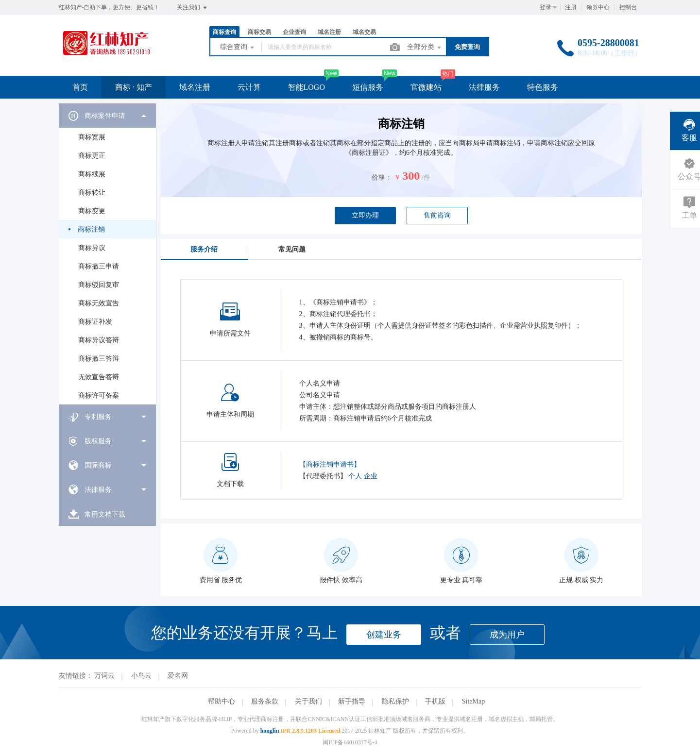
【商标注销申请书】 (330, 464)
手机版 (435, 701)
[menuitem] (107, 254)
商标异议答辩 (99, 340)
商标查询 (224, 32)
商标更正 (92, 156)
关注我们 (193, 8)
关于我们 (308, 701)
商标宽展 (92, 137)
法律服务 (484, 87)
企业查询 (294, 32)
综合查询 (238, 48)
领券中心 (598, 7)
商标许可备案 (99, 395)
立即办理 (365, 215)
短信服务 (368, 87)
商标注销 (91, 229)
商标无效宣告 (99, 303)
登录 (546, 7)
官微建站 (426, 87)
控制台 (628, 7)
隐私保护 (395, 701)
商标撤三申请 (99, 266)
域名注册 (329, 32)
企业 (371, 476)
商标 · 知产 (134, 87)
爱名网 (178, 676)
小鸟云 (141, 676)
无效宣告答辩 (99, 377)
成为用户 (507, 635)
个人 (355, 476)
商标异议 (92, 248)
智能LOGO (307, 87)
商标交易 (259, 32)
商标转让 (92, 193)
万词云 (104, 676)
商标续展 (92, 174)
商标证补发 (95, 322)
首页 (80, 87)
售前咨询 (437, 215)
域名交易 (364, 32)
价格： (382, 177)
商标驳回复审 (99, 285)
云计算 (249, 87)
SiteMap (473, 701)
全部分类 (425, 48)
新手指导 (352, 701)
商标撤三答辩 (99, 359)
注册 (571, 7)
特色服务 (543, 87)
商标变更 (92, 211)
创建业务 (384, 635)
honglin (270, 731)
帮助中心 (222, 701)
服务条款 (265, 701)
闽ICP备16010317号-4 (350, 742)
